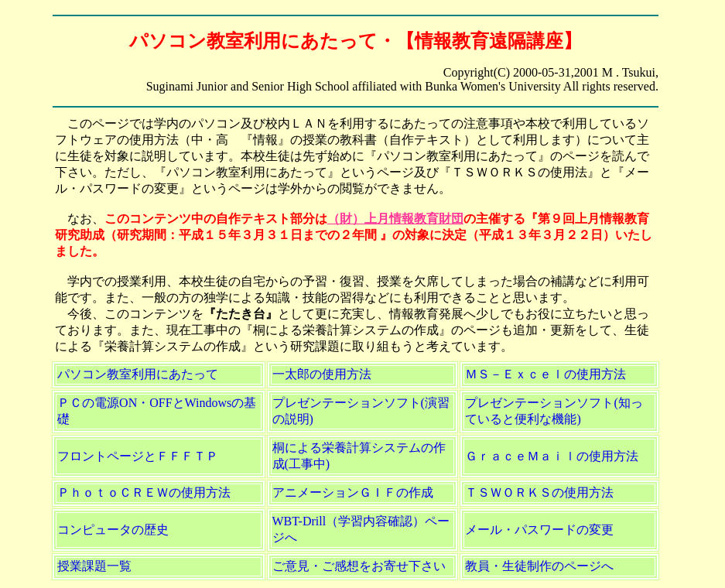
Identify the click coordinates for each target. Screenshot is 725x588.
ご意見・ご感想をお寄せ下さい (359, 566)
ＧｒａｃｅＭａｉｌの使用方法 (552, 456)
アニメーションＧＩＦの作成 (353, 492)
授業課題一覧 (94, 566)
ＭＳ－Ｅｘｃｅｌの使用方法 (545, 374)
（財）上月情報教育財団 (395, 219)
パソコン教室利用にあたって (138, 374)
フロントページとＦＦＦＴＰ (138, 456)
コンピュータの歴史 (113, 530)
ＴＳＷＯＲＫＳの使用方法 (539, 492)
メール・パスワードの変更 (539, 530)
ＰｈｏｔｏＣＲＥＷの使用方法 (144, 492)
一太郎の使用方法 (322, 374)
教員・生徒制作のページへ (539, 566)
